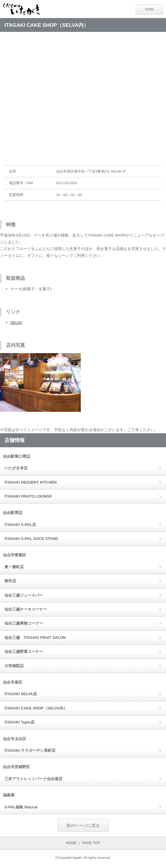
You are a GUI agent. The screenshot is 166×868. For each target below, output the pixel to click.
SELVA (16, 323)
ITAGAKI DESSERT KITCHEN (31, 482)
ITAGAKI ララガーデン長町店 (30, 750)
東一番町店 (14, 567)
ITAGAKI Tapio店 (19, 722)
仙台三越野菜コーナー (24, 652)
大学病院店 (14, 666)
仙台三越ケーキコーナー (26, 609)
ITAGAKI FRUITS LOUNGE (28, 496)
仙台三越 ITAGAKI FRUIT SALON (35, 638)
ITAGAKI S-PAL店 (20, 525)
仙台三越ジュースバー (24, 595)
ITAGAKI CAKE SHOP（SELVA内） (36, 708)
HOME (149, 9)
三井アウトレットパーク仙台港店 (33, 779)
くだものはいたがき (24, 10)
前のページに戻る (83, 825)
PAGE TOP (91, 843)
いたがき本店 (16, 468)
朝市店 (10, 581)
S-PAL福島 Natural (21, 807)
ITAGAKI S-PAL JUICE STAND (31, 539)
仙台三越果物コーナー (24, 623)
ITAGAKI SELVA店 (21, 694)
